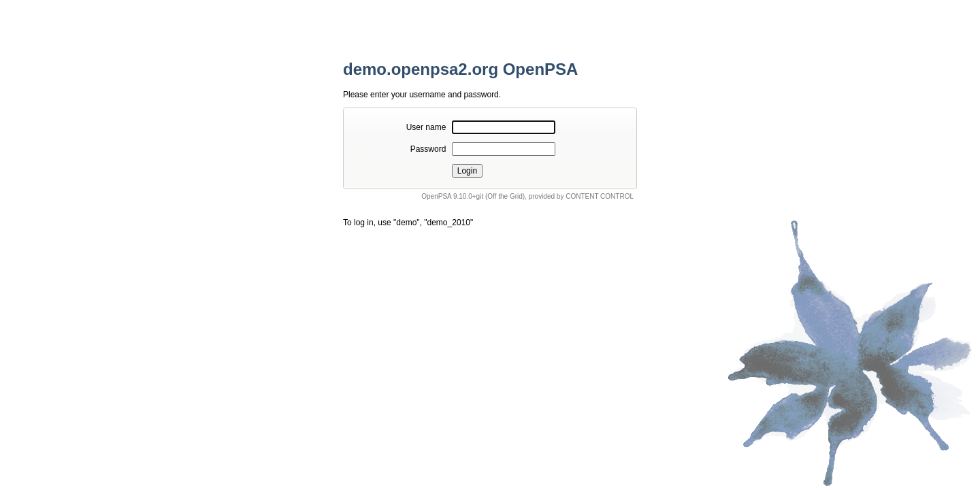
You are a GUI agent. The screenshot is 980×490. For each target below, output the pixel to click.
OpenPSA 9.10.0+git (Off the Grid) (473, 196)
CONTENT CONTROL (600, 196)
